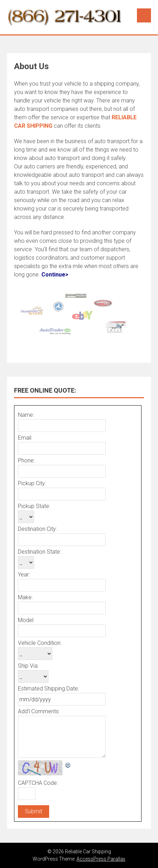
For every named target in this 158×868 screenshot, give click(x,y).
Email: (25, 438)
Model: (26, 620)
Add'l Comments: (39, 711)
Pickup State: (34, 506)
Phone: (26, 460)
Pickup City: (32, 483)
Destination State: (39, 552)
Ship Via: (28, 666)
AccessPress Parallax (101, 859)
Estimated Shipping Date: (48, 689)
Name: (26, 415)
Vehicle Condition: (40, 643)
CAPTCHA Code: (38, 783)
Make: (25, 597)
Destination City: (37, 529)
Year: (24, 575)
